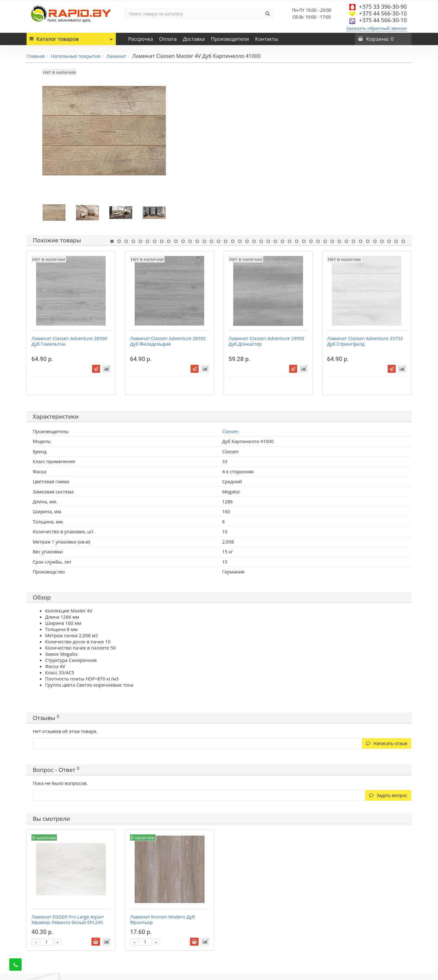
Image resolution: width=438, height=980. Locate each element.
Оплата (168, 39)
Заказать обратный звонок (376, 28)
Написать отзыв (387, 743)
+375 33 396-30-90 (383, 6)
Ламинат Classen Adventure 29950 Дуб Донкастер (266, 341)
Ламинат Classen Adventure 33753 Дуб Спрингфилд (365, 341)
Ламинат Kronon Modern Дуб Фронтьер (162, 919)
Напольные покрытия (76, 56)
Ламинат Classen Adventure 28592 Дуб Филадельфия (168, 341)
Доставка (194, 39)
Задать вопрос (388, 795)
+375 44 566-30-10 (383, 13)
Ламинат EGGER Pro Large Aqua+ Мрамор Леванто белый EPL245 (68, 919)
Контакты (267, 39)
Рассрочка (141, 39)
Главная (36, 56)
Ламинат (116, 56)
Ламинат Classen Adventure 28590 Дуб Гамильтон (69, 341)
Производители (230, 39)
